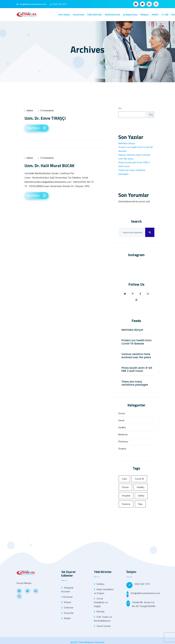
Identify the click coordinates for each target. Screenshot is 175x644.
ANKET (155, 15)
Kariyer (66, 602)
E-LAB (165, 15)
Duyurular (67, 613)
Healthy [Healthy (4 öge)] (141, 487)
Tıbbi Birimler (94, 15)
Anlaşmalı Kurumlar (67, 590)
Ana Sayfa (64, 15)
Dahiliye (99, 584)
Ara (120, 108)
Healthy (122, 427)
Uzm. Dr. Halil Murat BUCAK (49, 166)
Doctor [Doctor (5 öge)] (125, 487)
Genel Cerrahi (102, 626)
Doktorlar (67, 608)
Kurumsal (78, 15)
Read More (37, 128)
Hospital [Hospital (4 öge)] (126, 496)
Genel (121, 420)
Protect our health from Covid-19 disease (136, 342)
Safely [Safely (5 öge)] (141, 496)
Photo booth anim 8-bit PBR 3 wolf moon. (137, 369)
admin (30, 110)
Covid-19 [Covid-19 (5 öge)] (139, 479)
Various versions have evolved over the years (136, 356)
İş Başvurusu (130, 15)
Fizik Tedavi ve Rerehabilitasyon (103, 619)
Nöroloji (99, 612)
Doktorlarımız (112, 15)
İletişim (145, 15)
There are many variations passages (135, 383)
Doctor (122, 413)
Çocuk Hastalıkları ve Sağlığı (101, 602)
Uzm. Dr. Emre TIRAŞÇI (45, 118)
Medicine (123, 434)
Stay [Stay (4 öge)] (140, 504)
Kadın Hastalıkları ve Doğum (104, 591)
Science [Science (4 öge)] (126, 504)
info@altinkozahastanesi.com (145, 593)
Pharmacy (123, 441)
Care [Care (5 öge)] (124, 479)
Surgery (122, 449)
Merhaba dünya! (127, 143)
